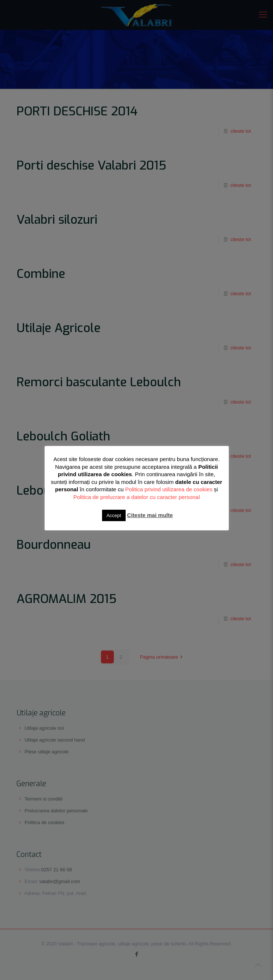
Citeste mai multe (150, 515)
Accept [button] (114, 515)
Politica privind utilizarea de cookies (169, 489)
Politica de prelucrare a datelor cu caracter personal (137, 497)
